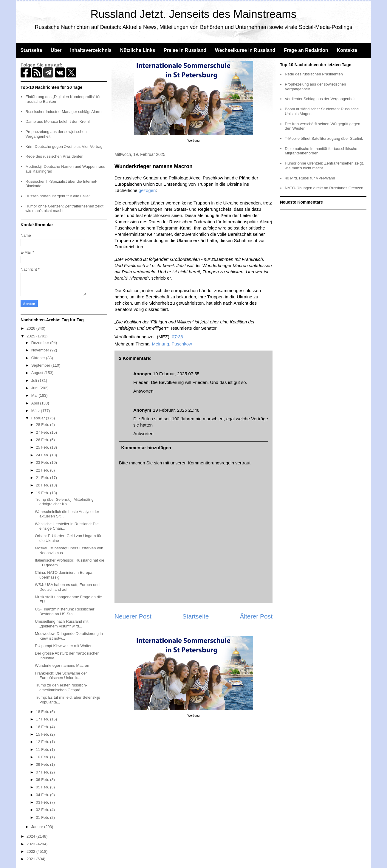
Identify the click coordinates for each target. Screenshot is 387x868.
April (36, 403)
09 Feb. (43, 764)
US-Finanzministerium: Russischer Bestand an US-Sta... (65, 612)
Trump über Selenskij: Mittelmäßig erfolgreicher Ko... (64, 502)
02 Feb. (43, 810)
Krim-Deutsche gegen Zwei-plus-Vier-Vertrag (64, 147)
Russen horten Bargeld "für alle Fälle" (58, 196)
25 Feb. (43, 447)
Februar (39, 418)
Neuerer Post (133, 616)
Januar (38, 827)
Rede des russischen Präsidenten (54, 156)
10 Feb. (43, 757)
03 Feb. (43, 802)
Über (56, 50)
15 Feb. (43, 734)
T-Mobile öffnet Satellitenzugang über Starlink (324, 138)
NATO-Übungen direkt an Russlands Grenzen (324, 188)
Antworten (143, 391)
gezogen (147, 190)
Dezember (41, 343)
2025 (31, 336)
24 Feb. (43, 455)
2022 (31, 851)
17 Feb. (43, 719)
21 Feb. (43, 478)
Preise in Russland (185, 50)
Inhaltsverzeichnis (91, 50)
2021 (31, 859)
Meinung (161, 344)
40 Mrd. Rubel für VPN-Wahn (310, 178)
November (41, 350)
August (38, 373)
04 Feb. (43, 795)
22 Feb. (43, 470)
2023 (31, 844)
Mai (35, 395)
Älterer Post (256, 616)
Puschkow (182, 344)
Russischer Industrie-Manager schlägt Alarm (63, 112)
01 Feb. (43, 817)
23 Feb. (43, 462)
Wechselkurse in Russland (245, 50)
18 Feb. (43, 712)
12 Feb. (43, 742)
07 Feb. (43, 772)
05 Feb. (43, 787)
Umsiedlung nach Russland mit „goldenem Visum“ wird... (62, 624)
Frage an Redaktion (306, 50)
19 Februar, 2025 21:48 (176, 410)
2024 (31, 836)
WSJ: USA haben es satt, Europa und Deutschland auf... (67, 587)
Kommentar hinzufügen (146, 448)
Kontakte (347, 50)
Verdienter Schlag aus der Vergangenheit (320, 99)
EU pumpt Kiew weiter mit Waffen (64, 646)
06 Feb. (43, 780)
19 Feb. (43, 493)
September (41, 365)
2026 (31, 328)
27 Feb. (43, 432)
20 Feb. (43, 485)
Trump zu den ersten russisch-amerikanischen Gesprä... (61, 688)
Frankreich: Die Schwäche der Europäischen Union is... (61, 676)
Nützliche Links (138, 50)
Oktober (39, 358)
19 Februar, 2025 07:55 (176, 374)
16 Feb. (43, 727)
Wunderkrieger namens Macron (62, 665)
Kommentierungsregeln (211, 463)
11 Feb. (43, 750)
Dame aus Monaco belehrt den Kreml (57, 121)
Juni (35, 388)
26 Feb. (43, 440)
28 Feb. (43, 425)
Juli (35, 380)
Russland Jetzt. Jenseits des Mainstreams (194, 14)
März (36, 411)
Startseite (31, 50)
